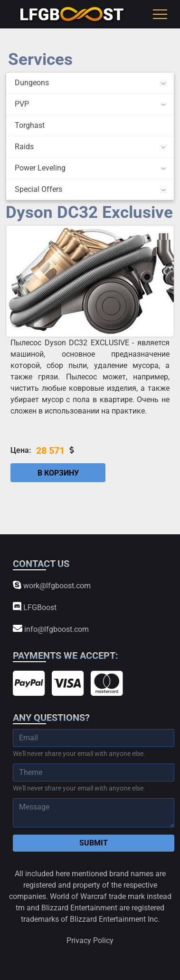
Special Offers (38, 189)
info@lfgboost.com (51, 629)
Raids (24, 147)
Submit (94, 843)
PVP (22, 104)
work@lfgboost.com (52, 585)
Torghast (30, 125)
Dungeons (32, 83)
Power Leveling (40, 168)
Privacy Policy (90, 940)
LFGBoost (35, 607)
